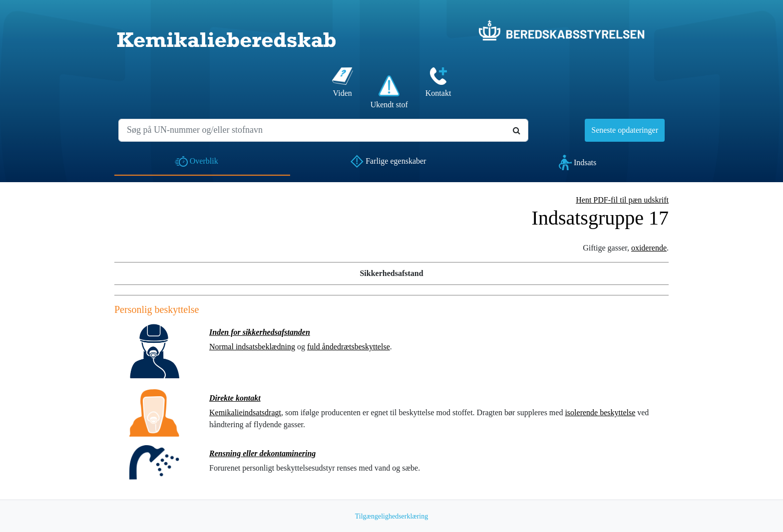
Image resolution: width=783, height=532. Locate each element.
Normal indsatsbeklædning (252, 347)
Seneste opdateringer (625, 130)
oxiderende (649, 248)
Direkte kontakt (235, 398)
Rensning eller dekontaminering (262, 453)
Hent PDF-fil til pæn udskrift (622, 200)
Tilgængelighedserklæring (392, 516)
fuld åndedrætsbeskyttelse (349, 347)
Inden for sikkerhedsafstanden (260, 332)
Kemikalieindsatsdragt (245, 412)
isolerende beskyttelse (600, 412)
